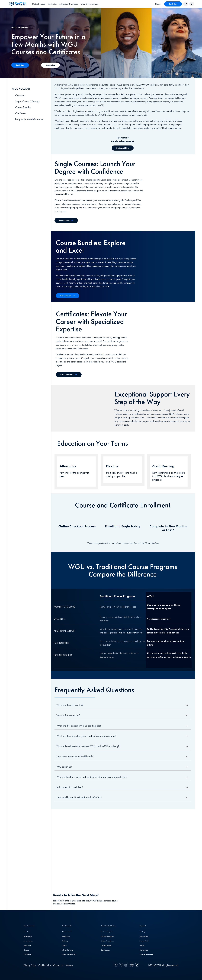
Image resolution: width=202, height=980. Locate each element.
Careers (26, 950)
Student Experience (107, 941)
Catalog (65, 941)
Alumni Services (68, 950)
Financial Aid (144, 941)
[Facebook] (121, 965)
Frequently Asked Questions (29, 119)
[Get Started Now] (123, 148)
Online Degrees (106, 945)
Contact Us (58, 965)
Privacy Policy (30, 965)
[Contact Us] (20, 65)
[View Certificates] (69, 375)
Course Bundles (23, 107)
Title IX (65, 945)
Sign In (158, 4)
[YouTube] (132, 965)
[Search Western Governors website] (186, 4)
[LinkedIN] (116, 965)
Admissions (66, 936)
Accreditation (28, 941)
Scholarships (105, 950)
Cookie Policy (45, 965)
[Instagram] (126, 965)
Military (142, 932)
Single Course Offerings (27, 101)
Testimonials (144, 950)
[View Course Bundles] (68, 296)
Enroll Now (173, 4)
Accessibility (28, 936)
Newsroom (27, 945)
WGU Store (28, 954)
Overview (20, 95)
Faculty (142, 945)
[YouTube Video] (123, 847)
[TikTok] (137, 965)
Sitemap (69, 965)
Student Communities (147, 954)
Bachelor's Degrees (107, 936)
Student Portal (67, 932)
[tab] (39, 4)
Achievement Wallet (69, 954)
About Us (27, 932)
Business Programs (107, 932)
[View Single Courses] (66, 220)
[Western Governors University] (18, 4)
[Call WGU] (192, 4)
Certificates (21, 113)
